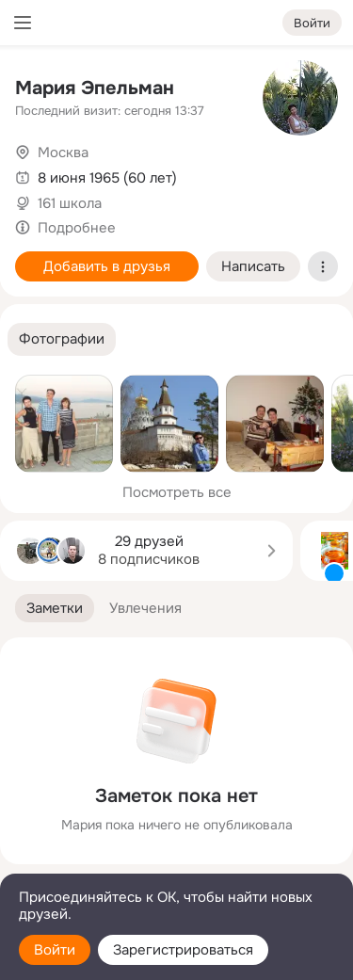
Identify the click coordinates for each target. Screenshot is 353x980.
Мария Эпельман (95, 88)
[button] (62, 339)
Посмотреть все (177, 492)
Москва (63, 153)
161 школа (70, 203)
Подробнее (77, 228)
